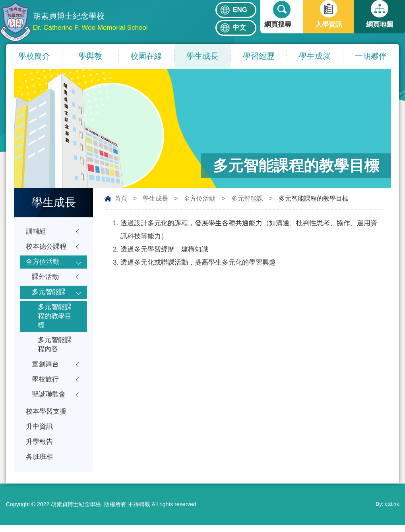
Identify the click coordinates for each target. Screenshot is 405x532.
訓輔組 (36, 232)
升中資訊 (39, 433)
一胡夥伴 (371, 56)
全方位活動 (200, 198)
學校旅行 (45, 384)
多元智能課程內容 (55, 349)
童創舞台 (45, 369)
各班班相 (39, 464)
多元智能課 (247, 198)
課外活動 (45, 278)
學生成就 (315, 56)
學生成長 (202, 56)
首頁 (121, 198)
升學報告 (39, 448)
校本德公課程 (46, 247)
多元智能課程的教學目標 (55, 319)
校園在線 (146, 56)
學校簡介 (34, 56)
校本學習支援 (46, 417)
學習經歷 (259, 56)
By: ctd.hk (387, 511)
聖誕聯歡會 (49, 400)
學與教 (90, 56)
